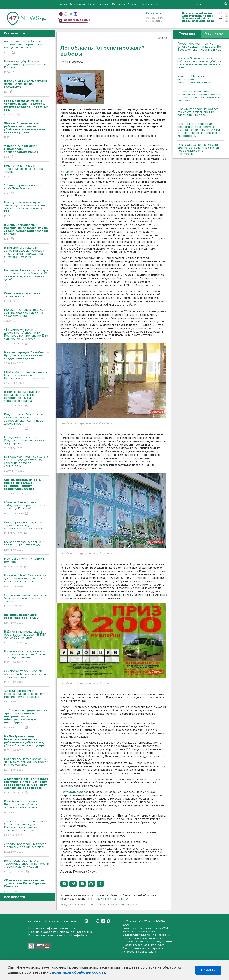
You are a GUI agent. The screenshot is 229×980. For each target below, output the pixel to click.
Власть (62, 4)
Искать (226, 4)
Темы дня (187, 34)
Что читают (215, 34)
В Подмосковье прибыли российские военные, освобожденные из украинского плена (26, 399)
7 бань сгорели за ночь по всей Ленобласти (26, 190)
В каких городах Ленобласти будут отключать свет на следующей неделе (199, 112)
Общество (118, 4)
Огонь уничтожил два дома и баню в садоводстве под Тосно (26, 601)
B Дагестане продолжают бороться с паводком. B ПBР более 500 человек (26, 637)
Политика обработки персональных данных (60, 932)
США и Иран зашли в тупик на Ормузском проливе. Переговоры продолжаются (26, 378)
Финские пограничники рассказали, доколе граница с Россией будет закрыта (26, 697)
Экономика (77, 4)
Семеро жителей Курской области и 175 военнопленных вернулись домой (26, 677)
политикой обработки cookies (79, 973)
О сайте (34, 921)
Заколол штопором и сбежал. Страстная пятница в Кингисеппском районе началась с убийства (26, 828)
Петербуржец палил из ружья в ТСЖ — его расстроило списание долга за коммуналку (26, 464)
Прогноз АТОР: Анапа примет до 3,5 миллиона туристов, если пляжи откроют (26, 581)
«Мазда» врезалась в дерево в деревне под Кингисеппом (26, 848)
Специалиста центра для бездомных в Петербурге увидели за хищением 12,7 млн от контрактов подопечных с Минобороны (199, 130)
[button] (64, 884)
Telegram (103, 921)
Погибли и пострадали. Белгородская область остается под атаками (26, 807)
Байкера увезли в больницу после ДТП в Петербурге (26, 546)
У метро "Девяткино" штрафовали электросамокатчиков (194, 79)
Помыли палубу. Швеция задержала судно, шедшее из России (26, 67)
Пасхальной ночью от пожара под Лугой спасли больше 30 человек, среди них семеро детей (26, 278)
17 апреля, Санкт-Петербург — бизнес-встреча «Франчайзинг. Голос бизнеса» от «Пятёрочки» (200, 149)
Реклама (70, 921)
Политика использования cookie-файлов (58, 936)
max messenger (75, 14)
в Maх (125, 899)
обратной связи (128, 905)
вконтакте (66, 14)
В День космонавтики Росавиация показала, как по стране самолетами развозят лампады (199, 96)
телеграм (71, 14)
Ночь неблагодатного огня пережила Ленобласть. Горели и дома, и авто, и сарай (26, 866)
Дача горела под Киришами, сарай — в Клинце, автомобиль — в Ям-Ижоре (26, 528)
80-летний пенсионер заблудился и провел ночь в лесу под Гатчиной (26, 508)
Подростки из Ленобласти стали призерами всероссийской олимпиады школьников (26, 422)
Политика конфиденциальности (52, 928)
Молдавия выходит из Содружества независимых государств (26, 443)
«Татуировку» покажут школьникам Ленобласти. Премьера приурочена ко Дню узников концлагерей (26, 337)
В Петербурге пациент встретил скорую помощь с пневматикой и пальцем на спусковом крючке (26, 255)
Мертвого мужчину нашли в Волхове (26, 563)
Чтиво (133, 4)
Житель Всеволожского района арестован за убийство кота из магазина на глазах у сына (200, 63)
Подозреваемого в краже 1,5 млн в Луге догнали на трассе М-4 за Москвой (26, 765)
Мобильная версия (61, 14)
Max (109, 921)
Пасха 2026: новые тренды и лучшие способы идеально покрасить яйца (26, 316)
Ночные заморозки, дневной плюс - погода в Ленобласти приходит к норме (26, 657)
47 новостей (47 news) (140, 921)
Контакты (52, 921)
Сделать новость (76, 20)
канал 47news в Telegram (102, 899)
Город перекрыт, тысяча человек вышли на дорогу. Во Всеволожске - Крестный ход (199, 47)
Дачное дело (149, 4)
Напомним (67, 172)
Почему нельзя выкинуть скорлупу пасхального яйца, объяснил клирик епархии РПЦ (26, 209)
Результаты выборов (74, 792)
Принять (208, 970)
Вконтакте (87, 921)
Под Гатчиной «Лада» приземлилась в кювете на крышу (26, 171)
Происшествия (98, 4)
